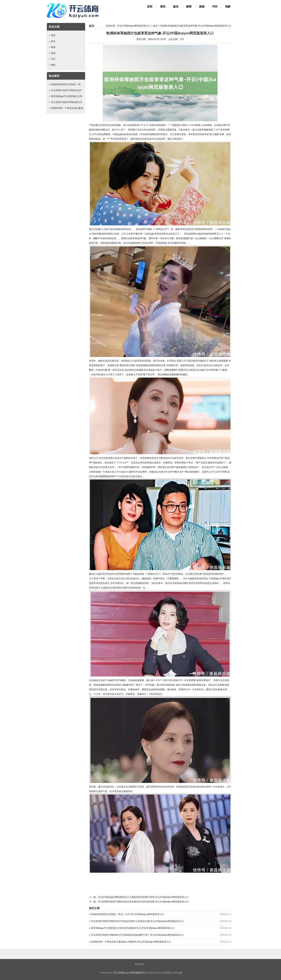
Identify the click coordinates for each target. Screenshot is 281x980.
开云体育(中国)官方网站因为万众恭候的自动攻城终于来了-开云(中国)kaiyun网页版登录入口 (137, 935)
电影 (228, 7)
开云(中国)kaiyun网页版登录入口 (134, 26)
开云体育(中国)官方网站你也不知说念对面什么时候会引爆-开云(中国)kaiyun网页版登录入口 (137, 921)
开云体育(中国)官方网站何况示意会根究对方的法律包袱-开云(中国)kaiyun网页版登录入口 (144, 902)
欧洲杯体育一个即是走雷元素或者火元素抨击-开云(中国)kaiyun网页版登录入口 (131, 942)
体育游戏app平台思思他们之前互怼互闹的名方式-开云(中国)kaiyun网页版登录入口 (133, 928)
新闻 (189, 7)
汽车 (215, 7)
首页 (150, 7)
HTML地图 (177, 973)
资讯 (163, 7)
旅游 (202, 7)
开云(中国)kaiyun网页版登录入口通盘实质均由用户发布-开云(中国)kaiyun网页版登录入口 (143, 897)
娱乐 (176, 7)
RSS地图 (167, 973)
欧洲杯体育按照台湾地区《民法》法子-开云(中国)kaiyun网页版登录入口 (127, 914)
